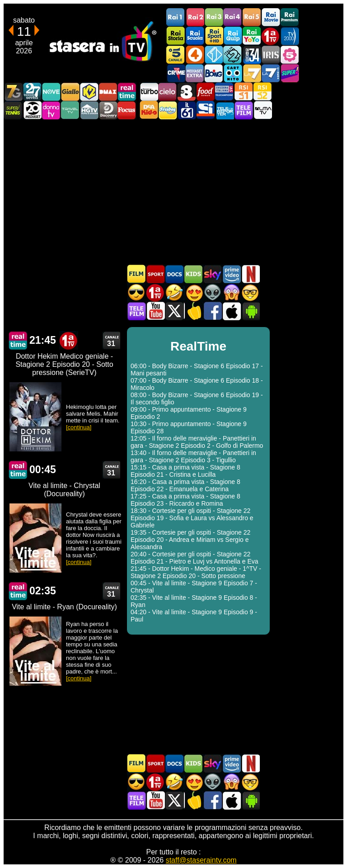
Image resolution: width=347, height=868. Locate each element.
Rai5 (252, 17)
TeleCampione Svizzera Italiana (225, 92)
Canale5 (176, 55)
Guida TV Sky (212, 274)
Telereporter (225, 110)
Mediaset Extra (195, 73)
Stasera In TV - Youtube (155, 311)
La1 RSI (244, 92)
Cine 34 (252, 55)
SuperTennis (13, 110)
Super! (290, 73)
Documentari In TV (174, 274)
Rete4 (195, 55)
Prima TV (271, 36)
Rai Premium (290, 17)
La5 (290, 55)
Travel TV (70, 110)
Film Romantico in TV (193, 292)
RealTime (18, 340)
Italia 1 (214, 55)
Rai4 (233, 17)
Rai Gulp (233, 36)
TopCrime (176, 73)
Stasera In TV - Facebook (212, 311)
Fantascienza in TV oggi (212, 292)
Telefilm (244, 110)
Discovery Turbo (149, 92)
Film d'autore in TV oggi (250, 292)
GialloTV (70, 92)
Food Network (206, 92)
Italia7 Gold (13, 92)
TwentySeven (32, 92)
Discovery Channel (108, 110)
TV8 (187, 92)
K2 (89, 92)
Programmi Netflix (250, 274)
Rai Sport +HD (214, 36)
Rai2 (195, 17)
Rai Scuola (195, 36)
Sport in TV (155, 274)
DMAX (108, 92)
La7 (252, 73)
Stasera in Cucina (193, 311)
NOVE (51, 92)
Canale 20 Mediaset (32, 110)
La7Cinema (271, 73)
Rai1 (176, 17)
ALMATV (263, 110)
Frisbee (168, 110)
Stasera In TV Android (250, 311)
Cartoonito (233, 73)
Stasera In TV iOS (231, 311)
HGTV (89, 110)
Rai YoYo (252, 36)
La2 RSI (263, 92)
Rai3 (214, 17)
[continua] (79, 427)
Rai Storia (176, 36)
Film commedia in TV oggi (174, 292)
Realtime (127, 92)
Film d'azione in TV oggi (136, 292)
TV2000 (290, 36)
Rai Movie (271, 17)
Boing (214, 73)
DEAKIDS (149, 110)
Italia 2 (233, 55)
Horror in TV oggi (231, 292)
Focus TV (127, 110)
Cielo (168, 92)
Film (136, 274)
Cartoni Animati (193, 274)
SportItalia (206, 110)
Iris (271, 55)
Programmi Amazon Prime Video (231, 274)
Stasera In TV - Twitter (174, 311)
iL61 (187, 110)
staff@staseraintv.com (201, 860)
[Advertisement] (173, 192)
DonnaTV (51, 110)
